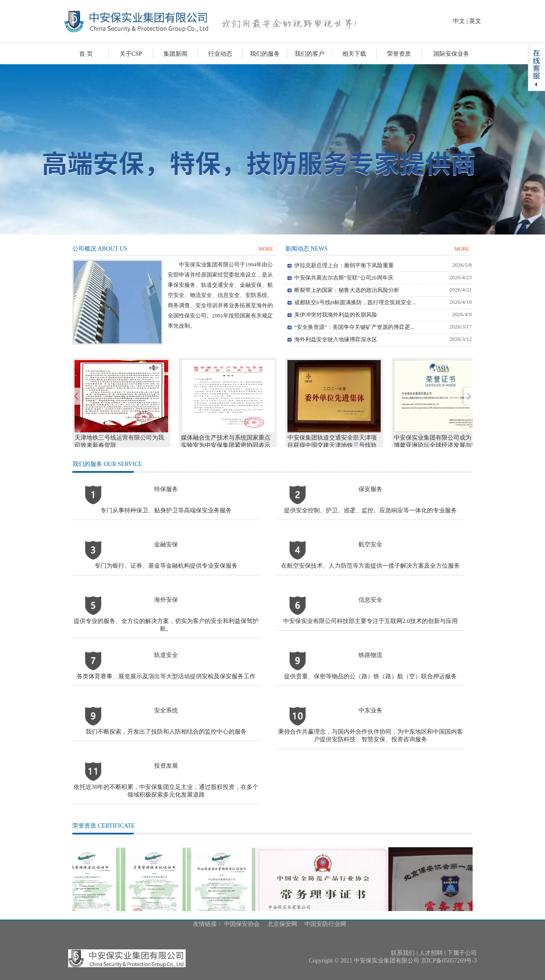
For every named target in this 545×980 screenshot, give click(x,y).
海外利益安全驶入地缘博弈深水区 (336, 339)
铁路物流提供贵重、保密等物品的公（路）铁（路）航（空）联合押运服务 (370, 666)
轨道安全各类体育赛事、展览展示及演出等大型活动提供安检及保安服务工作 (166, 666)
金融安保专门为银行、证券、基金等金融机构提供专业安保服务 (166, 555)
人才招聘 (431, 953)
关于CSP (131, 54)
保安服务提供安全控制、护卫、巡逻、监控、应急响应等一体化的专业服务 (370, 500)
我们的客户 (310, 54)
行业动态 (220, 54)
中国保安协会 (242, 924)
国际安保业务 (451, 54)
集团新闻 (175, 54)
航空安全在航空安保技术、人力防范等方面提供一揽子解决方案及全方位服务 (370, 555)
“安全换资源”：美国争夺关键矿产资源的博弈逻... (354, 327)
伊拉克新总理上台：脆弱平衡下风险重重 (344, 265)
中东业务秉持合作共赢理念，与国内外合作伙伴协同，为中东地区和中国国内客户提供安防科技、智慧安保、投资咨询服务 (370, 725)
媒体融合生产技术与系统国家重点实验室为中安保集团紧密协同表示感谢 (226, 445)
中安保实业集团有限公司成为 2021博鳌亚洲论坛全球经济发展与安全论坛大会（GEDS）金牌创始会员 (439, 445)
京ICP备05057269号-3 (449, 961)
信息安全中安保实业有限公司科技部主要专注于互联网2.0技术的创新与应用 (370, 610)
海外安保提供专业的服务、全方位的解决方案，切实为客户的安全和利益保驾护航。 (166, 614)
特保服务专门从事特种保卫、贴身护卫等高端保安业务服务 (166, 500)
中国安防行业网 (325, 924)
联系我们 (403, 953)
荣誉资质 (399, 54)
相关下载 (354, 54)
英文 (475, 21)
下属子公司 (462, 953)
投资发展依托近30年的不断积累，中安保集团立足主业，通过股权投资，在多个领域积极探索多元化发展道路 (166, 780)
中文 (459, 21)
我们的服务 (265, 54)
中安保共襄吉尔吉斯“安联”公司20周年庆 (344, 278)
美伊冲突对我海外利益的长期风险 (336, 315)
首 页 (86, 54)
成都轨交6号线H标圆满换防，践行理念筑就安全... (355, 302)
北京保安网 (282, 924)
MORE (266, 249)
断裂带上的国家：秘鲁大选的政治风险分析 (347, 290)
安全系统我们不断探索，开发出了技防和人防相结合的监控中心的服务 (166, 721)
